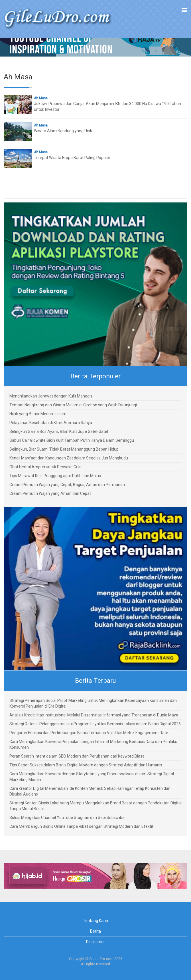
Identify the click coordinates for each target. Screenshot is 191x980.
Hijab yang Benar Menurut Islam (38, 414)
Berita (95, 931)
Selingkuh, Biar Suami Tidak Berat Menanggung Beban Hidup (64, 449)
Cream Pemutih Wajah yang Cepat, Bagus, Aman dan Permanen (67, 485)
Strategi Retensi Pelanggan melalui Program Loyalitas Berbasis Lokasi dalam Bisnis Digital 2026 (95, 724)
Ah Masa (41, 98)
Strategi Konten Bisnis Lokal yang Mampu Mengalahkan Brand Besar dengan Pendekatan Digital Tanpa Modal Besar (95, 806)
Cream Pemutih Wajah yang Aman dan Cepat (50, 493)
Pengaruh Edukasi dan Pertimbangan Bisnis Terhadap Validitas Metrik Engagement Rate (89, 733)
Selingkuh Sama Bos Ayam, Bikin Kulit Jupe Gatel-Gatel (59, 431)
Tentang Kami (95, 921)
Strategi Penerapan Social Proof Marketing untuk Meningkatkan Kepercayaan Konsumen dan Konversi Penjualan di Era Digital (93, 703)
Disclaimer (95, 942)
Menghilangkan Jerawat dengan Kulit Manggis (51, 396)
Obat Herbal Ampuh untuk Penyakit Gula (45, 467)
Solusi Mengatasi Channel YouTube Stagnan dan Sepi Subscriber (68, 818)
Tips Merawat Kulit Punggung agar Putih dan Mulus (55, 476)
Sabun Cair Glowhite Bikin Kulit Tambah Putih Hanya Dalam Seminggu (72, 440)
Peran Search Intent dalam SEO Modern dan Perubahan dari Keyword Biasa (77, 756)
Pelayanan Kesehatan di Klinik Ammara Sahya (51, 423)
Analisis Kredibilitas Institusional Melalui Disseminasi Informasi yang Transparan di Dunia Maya (94, 715)
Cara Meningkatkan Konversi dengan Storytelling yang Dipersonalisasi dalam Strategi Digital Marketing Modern (92, 777)
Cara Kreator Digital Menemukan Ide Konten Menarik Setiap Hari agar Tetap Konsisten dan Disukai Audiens (90, 791)
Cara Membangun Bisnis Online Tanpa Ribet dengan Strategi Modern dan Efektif (82, 826)
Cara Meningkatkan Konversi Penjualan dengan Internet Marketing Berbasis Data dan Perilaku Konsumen (93, 744)
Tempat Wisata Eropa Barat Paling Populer (72, 158)
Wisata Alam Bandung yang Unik (63, 131)
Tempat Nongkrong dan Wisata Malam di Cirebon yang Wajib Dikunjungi (73, 405)
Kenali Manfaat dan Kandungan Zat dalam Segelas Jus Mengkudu (69, 458)
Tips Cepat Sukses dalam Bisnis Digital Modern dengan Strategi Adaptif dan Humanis (86, 765)
